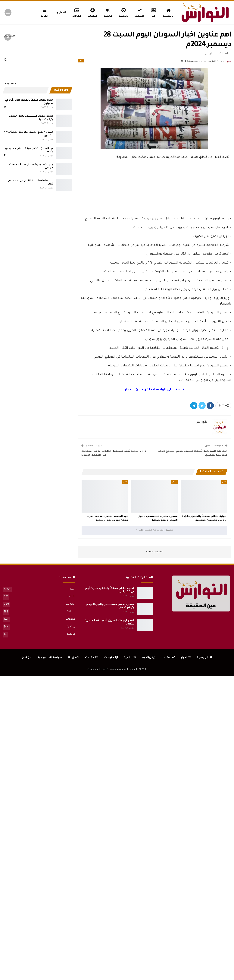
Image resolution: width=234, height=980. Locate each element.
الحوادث (70, 604)
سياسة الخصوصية (50, 658)
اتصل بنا (60, 13)
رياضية (123, 12)
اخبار (153, 12)
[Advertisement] (154, 187)
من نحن (27, 658)
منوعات (93, 12)
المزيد (44, 12)
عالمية (108, 12)
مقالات (77, 12)
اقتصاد (139, 12)
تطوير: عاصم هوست (98, 670)
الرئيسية (168, 12)
